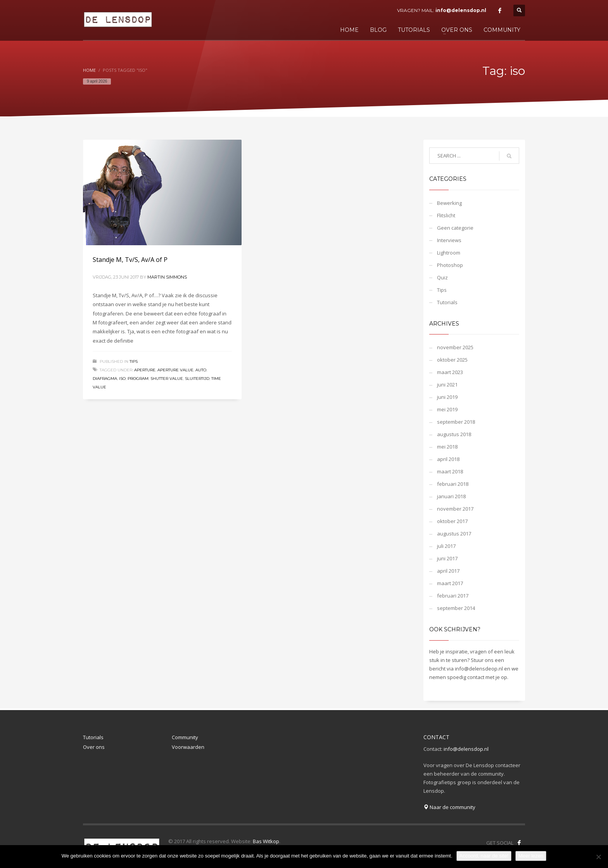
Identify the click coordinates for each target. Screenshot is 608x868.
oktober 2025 (452, 360)
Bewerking (449, 203)
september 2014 (456, 608)
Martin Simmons (167, 277)
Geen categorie (455, 228)
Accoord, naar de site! (484, 856)
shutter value (167, 379)
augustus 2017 (454, 534)
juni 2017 (447, 558)
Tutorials (447, 302)
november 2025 (455, 347)
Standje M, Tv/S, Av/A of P (130, 260)
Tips (134, 361)
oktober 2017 (452, 521)
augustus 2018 (454, 434)
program (138, 379)
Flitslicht (446, 215)
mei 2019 (447, 409)
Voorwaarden (188, 747)
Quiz (442, 277)
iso (122, 379)
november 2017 (455, 509)
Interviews (449, 240)
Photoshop (450, 265)
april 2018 (448, 459)
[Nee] (598, 857)
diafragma (105, 379)
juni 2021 (447, 385)
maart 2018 (450, 471)
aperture (145, 370)
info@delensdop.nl (461, 10)
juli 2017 (446, 546)
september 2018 (456, 422)
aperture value (175, 370)
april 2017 (448, 571)
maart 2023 (450, 372)
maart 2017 (450, 583)
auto (201, 370)
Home (89, 70)
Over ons (94, 747)
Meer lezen (531, 856)
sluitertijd (197, 379)
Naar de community (449, 807)
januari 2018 (451, 496)
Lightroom (449, 253)
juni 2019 (447, 397)
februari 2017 (453, 596)
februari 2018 (453, 484)
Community (185, 737)
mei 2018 (447, 447)
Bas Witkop (266, 841)
